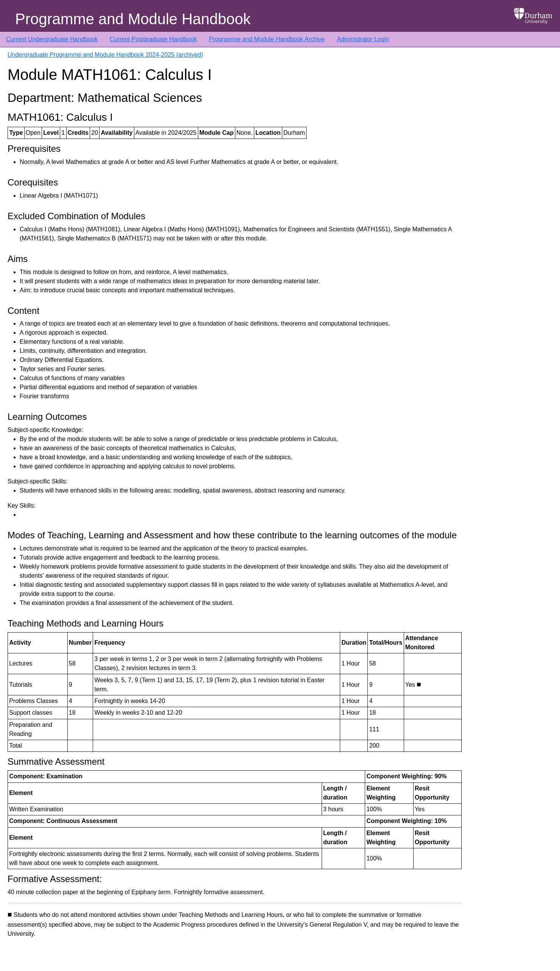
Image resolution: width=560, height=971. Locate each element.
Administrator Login (363, 39)
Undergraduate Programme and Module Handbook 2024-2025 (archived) (105, 55)
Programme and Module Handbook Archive (267, 39)
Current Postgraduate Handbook (153, 39)
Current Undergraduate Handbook (52, 39)
